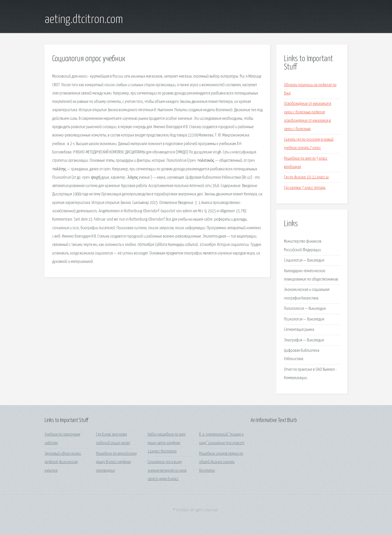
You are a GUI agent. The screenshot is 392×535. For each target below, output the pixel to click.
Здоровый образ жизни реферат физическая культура (63, 462)
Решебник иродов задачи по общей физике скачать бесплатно (221, 462)
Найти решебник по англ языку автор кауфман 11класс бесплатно (167, 443)
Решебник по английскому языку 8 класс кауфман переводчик (116, 462)
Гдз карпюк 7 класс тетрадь (305, 188)
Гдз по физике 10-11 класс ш (306, 177)
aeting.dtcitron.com (84, 20)
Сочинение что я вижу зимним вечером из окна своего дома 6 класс (167, 471)
